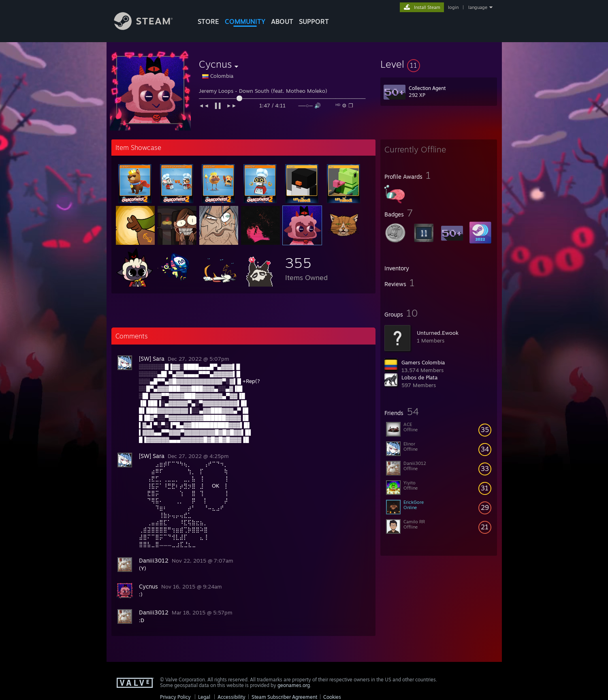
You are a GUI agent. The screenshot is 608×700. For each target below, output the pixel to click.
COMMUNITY (245, 21)
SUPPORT (314, 21)
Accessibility (231, 697)
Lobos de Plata (419, 377)
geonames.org (294, 685)
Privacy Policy (175, 697)
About (282, 21)
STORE (208, 21)
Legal (204, 697)
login (453, 7)
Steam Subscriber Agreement (284, 697)
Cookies (332, 697)
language (478, 7)
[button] (439, 64)
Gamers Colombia (423, 362)
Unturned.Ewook (438, 333)
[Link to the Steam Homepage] (149, 28)
